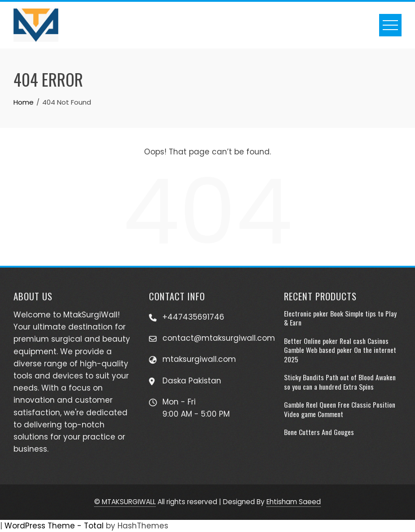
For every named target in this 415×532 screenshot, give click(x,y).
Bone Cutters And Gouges (319, 432)
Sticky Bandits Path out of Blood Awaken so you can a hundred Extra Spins (340, 382)
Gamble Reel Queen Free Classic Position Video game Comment (340, 409)
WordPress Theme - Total (54, 526)
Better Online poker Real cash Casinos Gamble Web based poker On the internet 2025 (340, 350)
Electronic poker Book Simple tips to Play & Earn (340, 318)
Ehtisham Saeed (294, 502)
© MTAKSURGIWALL (125, 502)
